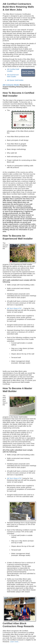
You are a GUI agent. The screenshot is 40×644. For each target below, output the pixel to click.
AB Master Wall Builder (15, 80)
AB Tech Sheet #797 (14, 308)
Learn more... (15, 642)
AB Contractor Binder (11, 85)
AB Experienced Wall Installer (13, 76)
